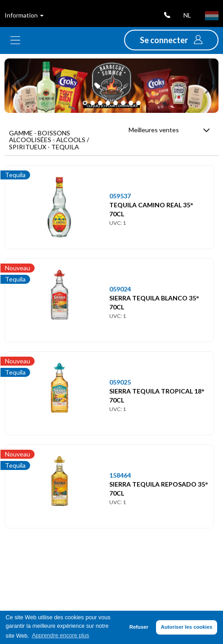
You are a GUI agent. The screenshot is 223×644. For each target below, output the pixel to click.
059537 (120, 196)
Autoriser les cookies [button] (187, 627)
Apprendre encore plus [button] (60, 635)
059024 (120, 289)
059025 (120, 382)
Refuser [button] (139, 627)
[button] (171, 40)
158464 (120, 475)
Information (24, 15)
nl (187, 15)
